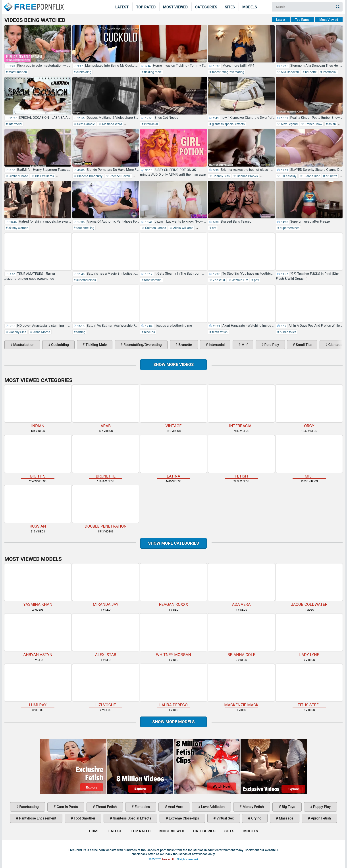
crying (256, 818)
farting (80, 332)
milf (244, 345)
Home (33, 4)
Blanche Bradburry (90, 176)
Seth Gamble (86, 124)
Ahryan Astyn (38, 635)
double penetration (106, 507)
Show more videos (174, 364)
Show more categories (173, 543)
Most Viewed (175, 7)
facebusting (29, 807)
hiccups (149, 332)
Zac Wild (219, 280)
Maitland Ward (112, 124)
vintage (173, 406)
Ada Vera (241, 585)
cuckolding (83, 72)
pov (256, 280)
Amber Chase (18, 176)
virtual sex (225, 818)
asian (332, 124)
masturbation (17, 72)
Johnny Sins (221, 176)
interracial (329, 72)
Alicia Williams (183, 228)
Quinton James (155, 228)
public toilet (287, 332)
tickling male (152, 72)
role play (271, 345)
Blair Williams (44, 176)
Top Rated (146, 7)
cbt (214, 228)
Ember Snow (313, 124)
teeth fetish (219, 332)
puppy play (321, 807)
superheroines (289, 228)
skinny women (18, 228)
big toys (288, 807)
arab (106, 406)
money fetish (253, 807)
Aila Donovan (289, 72)
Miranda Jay (106, 585)
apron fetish (321, 818)
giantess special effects (228, 124)
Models (250, 7)
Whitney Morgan (173, 635)
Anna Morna (41, 332)
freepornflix (169, 859)
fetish (241, 457)
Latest (122, 7)
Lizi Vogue (106, 685)
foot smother (84, 818)
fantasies (142, 807)
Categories (206, 7)
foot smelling (85, 228)
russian (38, 507)
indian (38, 406)
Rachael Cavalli (120, 176)
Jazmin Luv (239, 280)
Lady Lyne (309, 635)
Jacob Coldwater (309, 585)
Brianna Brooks (247, 176)
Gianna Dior (311, 176)
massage (286, 818)
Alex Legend (289, 124)
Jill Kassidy (288, 176)
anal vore (175, 807)
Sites (230, 7)
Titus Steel (309, 685)
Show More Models (173, 722)
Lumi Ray (38, 685)
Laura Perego (173, 685)
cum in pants (67, 807)
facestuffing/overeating (228, 72)
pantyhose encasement (37, 818)
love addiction (212, 807)
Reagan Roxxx (173, 585)
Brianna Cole (241, 635)
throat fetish (106, 807)
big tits (38, 457)
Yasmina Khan (38, 585)
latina (173, 457)
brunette (310, 72)
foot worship (152, 280)
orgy (309, 406)
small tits (303, 345)
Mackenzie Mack (241, 685)
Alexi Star (106, 635)
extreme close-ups (184, 818)
